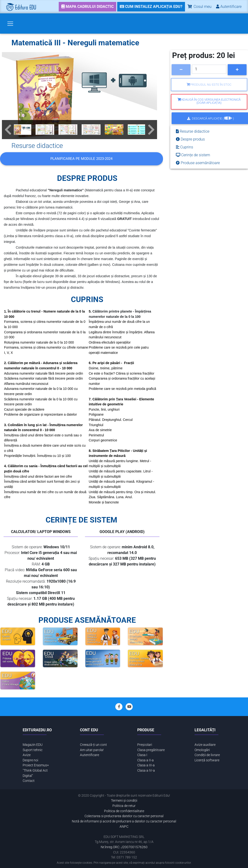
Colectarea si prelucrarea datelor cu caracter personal (124, 816)
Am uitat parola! (92, 750)
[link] (87, 7)
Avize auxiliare (205, 745)
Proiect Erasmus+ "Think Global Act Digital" (36, 770)
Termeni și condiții (124, 801)
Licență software (207, 760)
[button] (8, 130)
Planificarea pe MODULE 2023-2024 (81, 159)
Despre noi (30, 760)
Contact (29, 781)
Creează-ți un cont (93, 745)
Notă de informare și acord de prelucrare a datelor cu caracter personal (124, 821)
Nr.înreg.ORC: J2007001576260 (124, 847)
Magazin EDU (33, 745)
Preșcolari (145, 745)
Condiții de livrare (207, 755)
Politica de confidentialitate (124, 811)
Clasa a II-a (145, 760)
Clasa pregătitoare (151, 750)
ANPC (124, 827)
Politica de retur (124, 806)
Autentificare (90, 755)
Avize (27, 755)
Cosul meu (199, 7)
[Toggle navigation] (10, 24)
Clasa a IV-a (146, 771)
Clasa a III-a (146, 765)
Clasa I (142, 755)
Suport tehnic (33, 750)
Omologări (202, 750)
